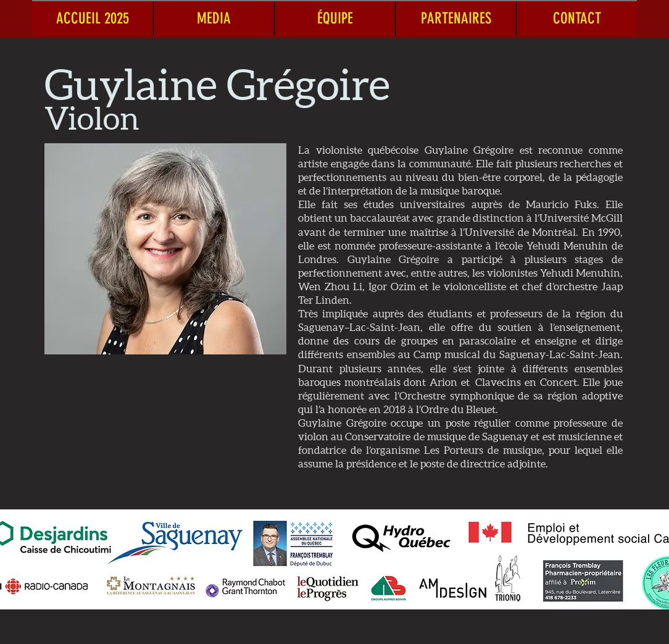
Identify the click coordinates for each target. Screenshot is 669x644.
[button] (214, 18)
